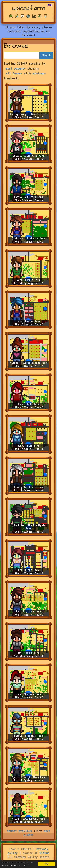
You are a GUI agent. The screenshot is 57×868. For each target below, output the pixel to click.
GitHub (44, 853)
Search (46, 55)
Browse (16, 46)
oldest (29, 835)
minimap (39, 73)
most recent (16, 68)
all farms (14, 73)
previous (25, 831)
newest (12, 831)
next (47, 831)
